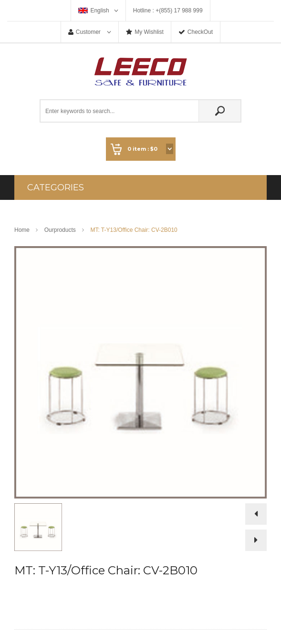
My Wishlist (149, 32)
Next (256, 540)
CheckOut (200, 32)
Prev (256, 516)
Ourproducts (60, 230)
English (99, 10)
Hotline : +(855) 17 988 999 (168, 10)
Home (22, 230)
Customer (89, 32)
